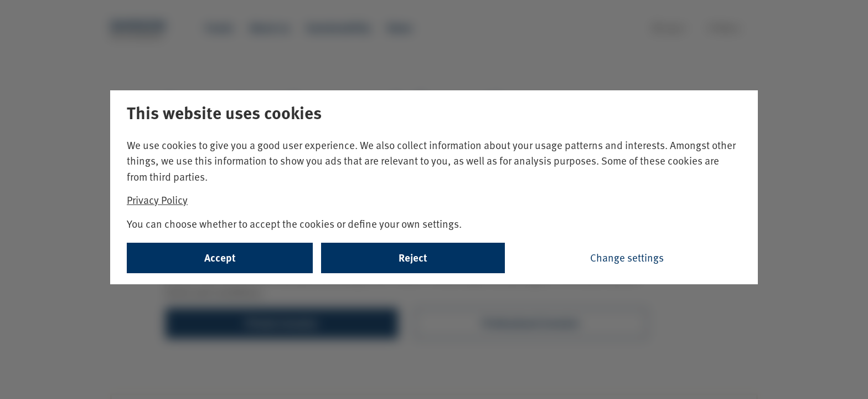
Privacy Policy (157, 200)
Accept (220, 257)
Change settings (627, 257)
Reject (413, 257)
